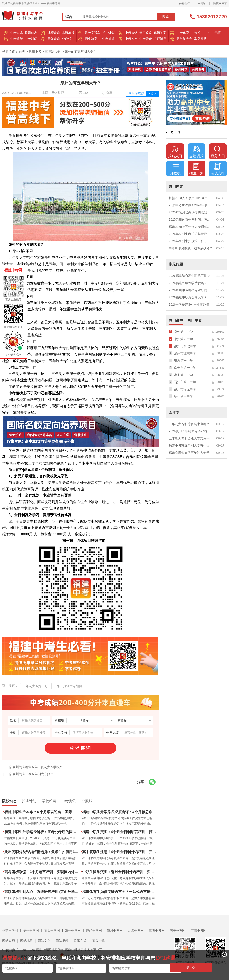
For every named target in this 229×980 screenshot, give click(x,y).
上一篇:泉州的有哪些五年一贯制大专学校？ (32, 767)
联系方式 (80, 941)
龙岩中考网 (136, 930)
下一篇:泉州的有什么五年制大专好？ (28, 774)
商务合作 (185, 3)
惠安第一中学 (184, 375)
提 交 (191, 968)
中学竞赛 (215, 33)
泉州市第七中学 (185, 346)
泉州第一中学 (184, 332)
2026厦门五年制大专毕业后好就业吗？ (191, 431)
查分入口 (218, 152)
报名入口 (175, 152)
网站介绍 (9, 941)
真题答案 (160, 33)
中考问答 (108, 39)
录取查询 (54, 39)
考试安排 (218, 169)
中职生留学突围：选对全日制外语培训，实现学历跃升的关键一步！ (120, 872)
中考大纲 (131, 33)
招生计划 (108, 33)
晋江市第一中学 (185, 382)
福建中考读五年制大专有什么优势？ (191, 445)
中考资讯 (17, 33)
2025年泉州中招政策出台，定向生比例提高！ (191, 241)
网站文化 (44, 941)
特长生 (199, 33)
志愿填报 (68, 33)
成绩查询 (54, 33)
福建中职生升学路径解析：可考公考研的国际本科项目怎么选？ (42, 832)
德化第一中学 (184, 396)
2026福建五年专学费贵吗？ (188, 283)
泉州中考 (35, 52)
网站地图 (26, 941)
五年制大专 (184, 39)
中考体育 (183, 33)
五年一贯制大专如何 (68, 686)
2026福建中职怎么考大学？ (188, 297)
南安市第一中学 (185, 368)
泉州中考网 (73, 930)
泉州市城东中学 (185, 353)
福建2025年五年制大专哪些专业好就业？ (191, 227)
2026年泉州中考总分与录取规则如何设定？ (191, 234)
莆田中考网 (52, 930)
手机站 (202, 3)
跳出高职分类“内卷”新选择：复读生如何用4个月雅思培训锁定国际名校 (42, 852)
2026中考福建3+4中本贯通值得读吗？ (191, 304)
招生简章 (91, 39)
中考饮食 (146, 39)
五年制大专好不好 (35, 686)
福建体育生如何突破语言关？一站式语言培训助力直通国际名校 (120, 892)
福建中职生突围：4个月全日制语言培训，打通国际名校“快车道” (120, 832)
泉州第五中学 (184, 339)
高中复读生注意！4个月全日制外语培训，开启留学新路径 (120, 852)
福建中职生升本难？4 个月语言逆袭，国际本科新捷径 (42, 812)
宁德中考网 (199, 930)
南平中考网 (177, 930)
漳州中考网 (115, 930)
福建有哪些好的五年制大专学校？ (191, 453)
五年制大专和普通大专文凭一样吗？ (191, 438)
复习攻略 (146, 33)
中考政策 (17, 39)
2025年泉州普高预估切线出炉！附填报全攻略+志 (191, 212)
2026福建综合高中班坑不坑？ (189, 276)
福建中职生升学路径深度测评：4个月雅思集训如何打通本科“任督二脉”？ (120, 812)
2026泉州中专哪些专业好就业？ (191, 290)
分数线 (67, 39)
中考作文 (131, 39)
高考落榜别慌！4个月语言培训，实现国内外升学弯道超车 (42, 872)
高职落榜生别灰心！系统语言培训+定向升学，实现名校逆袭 (42, 892)
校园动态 (31, 33)
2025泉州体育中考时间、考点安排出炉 (191, 219)
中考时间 (31, 39)
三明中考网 (157, 930)
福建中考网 (10, 930)
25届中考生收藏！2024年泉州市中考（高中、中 (191, 205)
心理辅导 (160, 39)
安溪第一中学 (184, 361)
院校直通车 (220, 3)
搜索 (166, 17)
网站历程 (62, 941)
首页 (22, 52)
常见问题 (200, 39)
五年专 (174, 412)
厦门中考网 (94, 930)
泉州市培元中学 (185, 389)
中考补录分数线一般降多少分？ (191, 248)
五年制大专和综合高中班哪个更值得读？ (191, 424)
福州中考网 (31, 930)
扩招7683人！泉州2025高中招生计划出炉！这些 (191, 198)
